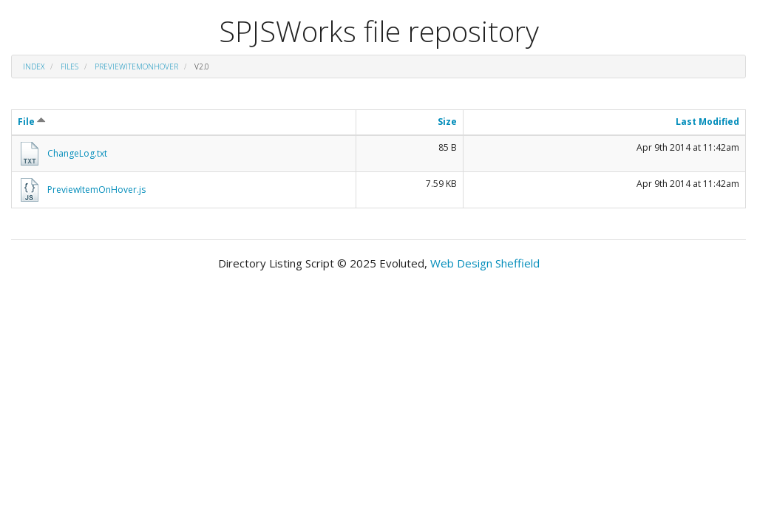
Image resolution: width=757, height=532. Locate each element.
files (69, 66)
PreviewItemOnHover (136, 66)
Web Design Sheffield (485, 263)
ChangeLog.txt (77, 153)
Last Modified (707, 122)
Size (447, 122)
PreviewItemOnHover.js (96, 190)
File (32, 122)
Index (34, 66)
